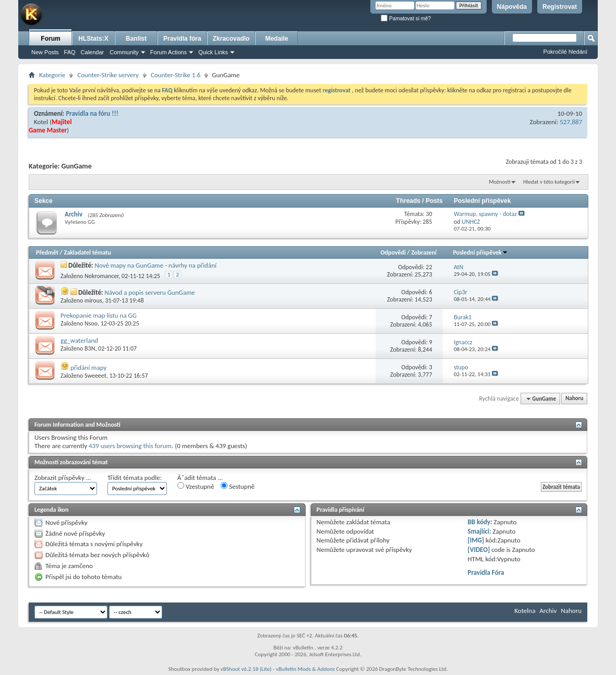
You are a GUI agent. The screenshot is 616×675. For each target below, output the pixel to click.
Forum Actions (168, 52)
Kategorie (52, 75)
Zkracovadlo (231, 39)
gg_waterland (79, 340)
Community (124, 52)
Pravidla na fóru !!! (92, 113)
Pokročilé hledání (565, 52)
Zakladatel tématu (87, 252)
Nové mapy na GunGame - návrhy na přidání (156, 265)
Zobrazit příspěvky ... (63, 478)
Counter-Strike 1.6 (176, 75)
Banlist (136, 39)
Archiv (74, 214)
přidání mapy (88, 367)
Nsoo (91, 323)
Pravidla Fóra (486, 572)
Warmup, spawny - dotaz (485, 214)
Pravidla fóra (182, 39)
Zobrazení (424, 252)
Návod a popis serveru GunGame (149, 292)
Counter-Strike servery (108, 75)
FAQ (70, 52)
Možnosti (499, 182)
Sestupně (238, 486)
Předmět (47, 252)
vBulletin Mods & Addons (305, 669)
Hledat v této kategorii (549, 182)
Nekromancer (101, 276)
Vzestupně (196, 486)
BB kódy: (480, 522)
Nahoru (574, 399)
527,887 (571, 122)
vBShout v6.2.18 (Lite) (246, 669)
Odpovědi (393, 252)
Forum (50, 39)
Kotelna (525, 611)
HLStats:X (93, 39)
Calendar (93, 52)
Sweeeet (95, 376)
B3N (90, 348)
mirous (93, 300)
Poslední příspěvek (480, 252)
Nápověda (512, 7)
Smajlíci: (480, 531)
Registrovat (560, 7)
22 (429, 267)
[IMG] (476, 540)
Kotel (41, 122)
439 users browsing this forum (130, 446)
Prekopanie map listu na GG (99, 315)
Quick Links (213, 52)
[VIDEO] (479, 550)
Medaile (276, 39)
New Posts (45, 52)
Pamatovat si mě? (406, 19)
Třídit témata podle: (135, 478)
